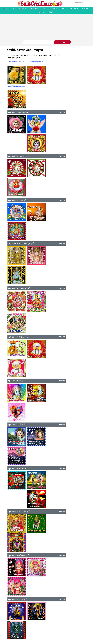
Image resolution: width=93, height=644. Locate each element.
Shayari (85, 9)
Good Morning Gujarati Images (16, 86)
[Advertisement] (46, 28)
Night (63, 9)
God (44, 9)
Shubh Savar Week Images (36, 62)
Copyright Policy (59, 642)
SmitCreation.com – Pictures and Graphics (36, 642)
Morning (23, 9)
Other (51, 12)
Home (5, 9)
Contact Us (76, 642)
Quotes (41, 12)
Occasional (74, 9)
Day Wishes (34, 9)
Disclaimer (51, 642)
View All (62, 112)
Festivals (53, 9)
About (14, 9)
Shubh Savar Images (16, 62)
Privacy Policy (68, 642)
